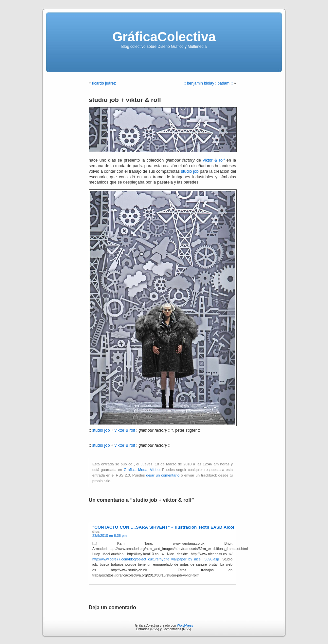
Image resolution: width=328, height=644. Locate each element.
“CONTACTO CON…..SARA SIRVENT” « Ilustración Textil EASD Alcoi (163, 527)
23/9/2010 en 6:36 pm (109, 536)
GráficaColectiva (164, 37)
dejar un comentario (163, 475)
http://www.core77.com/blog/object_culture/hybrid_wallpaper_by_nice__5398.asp (156, 559)
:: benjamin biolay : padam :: (208, 83)
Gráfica (130, 470)
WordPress (185, 625)
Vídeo (155, 470)
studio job (190, 171)
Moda (143, 470)
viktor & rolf (214, 160)
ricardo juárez (104, 83)
